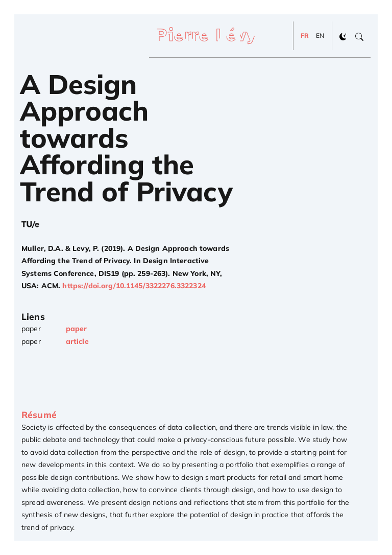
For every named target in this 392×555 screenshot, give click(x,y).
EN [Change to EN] (320, 36)
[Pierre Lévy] (210, 36)
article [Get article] (77, 341)
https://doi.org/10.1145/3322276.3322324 (134, 286)
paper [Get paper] (77, 329)
